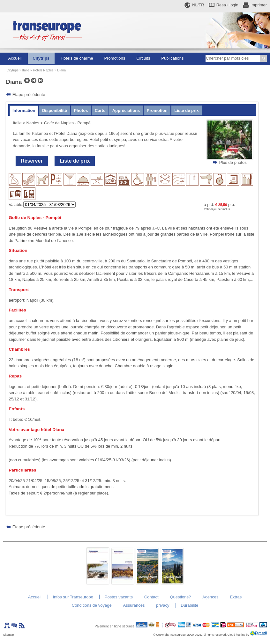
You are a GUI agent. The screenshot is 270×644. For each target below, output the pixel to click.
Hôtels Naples (43, 70)
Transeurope (178, 635)
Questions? (180, 597)
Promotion (157, 110)
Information (24, 110)
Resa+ (227, 5)
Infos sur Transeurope (73, 597)
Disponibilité (55, 110)
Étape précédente (29, 95)
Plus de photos (233, 162)
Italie (26, 70)
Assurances (134, 605)
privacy (163, 605)
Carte (100, 110)
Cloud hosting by (238, 635)
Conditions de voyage (92, 605)
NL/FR (198, 5)
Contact (151, 597)
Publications (172, 58)
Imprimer (259, 5)
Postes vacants (119, 597)
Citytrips (41, 58)
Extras (236, 597)
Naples (33, 123)
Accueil (15, 58)
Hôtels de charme (77, 58)
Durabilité (189, 605)
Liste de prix (187, 110)
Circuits (143, 58)
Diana (61, 70)
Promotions (115, 58)
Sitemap (8, 635)
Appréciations (126, 110)
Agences (210, 597)
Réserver (32, 161)
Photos (81, 110)
